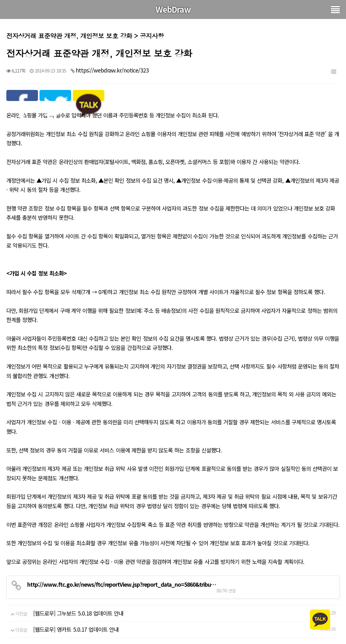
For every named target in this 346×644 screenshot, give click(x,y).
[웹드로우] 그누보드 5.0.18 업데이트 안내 (78, 613)
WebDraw (173, 9)
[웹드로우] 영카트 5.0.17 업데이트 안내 (76, 629)
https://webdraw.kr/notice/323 (112, 70)
